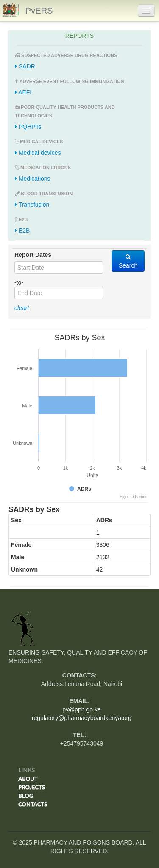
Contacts (33, 804)
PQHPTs (28, 127)
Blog (26, 796)
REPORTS (79, 36)
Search (128, 261)
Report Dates (33, 255)
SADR (25, 66)
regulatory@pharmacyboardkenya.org (82, 718)
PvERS (39, 11)
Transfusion (32, 205)
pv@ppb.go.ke (82, 709)
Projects (32, 787)
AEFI (23, 92)
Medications (33, 179)
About (28, 779)
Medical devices (38, 153)
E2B (22, 231)
